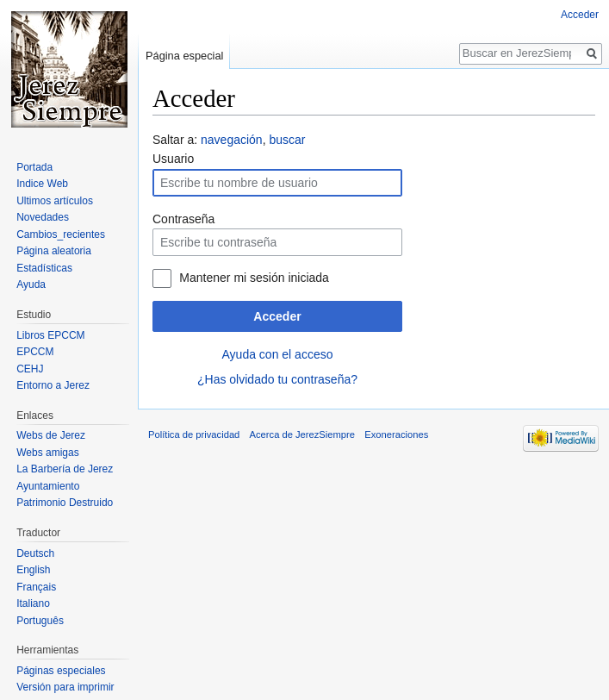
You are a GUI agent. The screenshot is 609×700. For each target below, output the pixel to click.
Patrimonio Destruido (65, 503)
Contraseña (183, 219)
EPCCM (35, 352)
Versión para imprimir (65, 687)
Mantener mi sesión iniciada (254, 278)
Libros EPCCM (50, 335)
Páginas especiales (61, 671)
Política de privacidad (194, 434)
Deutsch (35, 553)
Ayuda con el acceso (278, 354)
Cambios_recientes (61, 234)
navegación (232, 140)
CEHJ (30, 369)
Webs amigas (47, 453)
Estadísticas (44, 268)
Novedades (43, 217)
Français (36, 587)
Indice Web (42, 184)
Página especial (184, 56)
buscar (287, 140)
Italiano (33, 603)
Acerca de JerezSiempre (303, 434)
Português (40, 621)
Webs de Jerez (51, 435)
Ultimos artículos (55, 201)
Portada (34, 167)
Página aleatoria (54, 251)
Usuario (173, 159)
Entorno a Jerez (53, 385)
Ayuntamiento (48, 486)
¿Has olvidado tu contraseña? (277, 379)
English (33, 570)
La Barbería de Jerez (65, 469)
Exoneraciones (396, 434)
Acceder (277, 316)
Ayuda (31, 284)
